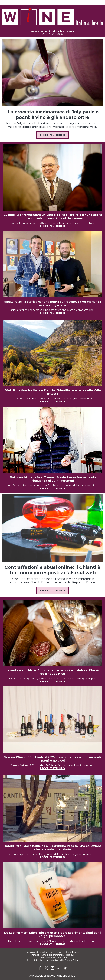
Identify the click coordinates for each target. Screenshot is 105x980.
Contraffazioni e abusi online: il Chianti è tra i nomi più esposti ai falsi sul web (52, 570)
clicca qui (69, 955)
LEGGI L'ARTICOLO (52, 313)
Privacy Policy (71, 960)
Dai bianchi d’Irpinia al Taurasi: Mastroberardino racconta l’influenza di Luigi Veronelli (52, 479)
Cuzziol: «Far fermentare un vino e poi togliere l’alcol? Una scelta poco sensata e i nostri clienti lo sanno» (52, 217)
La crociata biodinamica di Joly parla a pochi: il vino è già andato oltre (53, 114)
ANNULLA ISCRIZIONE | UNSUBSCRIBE (52, 976)
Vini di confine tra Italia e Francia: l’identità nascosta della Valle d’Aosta (53, 392)
